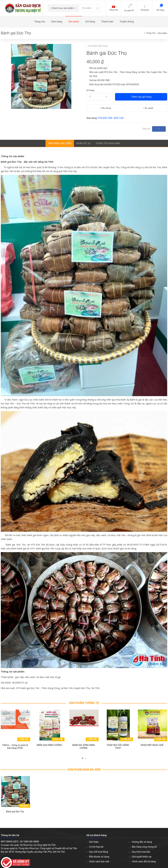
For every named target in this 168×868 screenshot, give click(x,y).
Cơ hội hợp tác (96, 848)
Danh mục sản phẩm (67, 9)
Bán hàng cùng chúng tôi (144, 848)
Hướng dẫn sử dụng (142, 843)
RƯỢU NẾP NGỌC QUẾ (152, 746)
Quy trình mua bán (141, 853)
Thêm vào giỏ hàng (141, 98)
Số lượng (90, 91)
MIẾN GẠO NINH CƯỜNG (49, 746)
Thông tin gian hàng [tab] (108, 144)
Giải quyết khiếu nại (142, 858)
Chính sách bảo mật (99, 863)
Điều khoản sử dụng (99, 858)
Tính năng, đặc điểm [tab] (60, 144)
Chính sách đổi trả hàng (144, 863)
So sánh (148, 109)
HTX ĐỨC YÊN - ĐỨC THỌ (111, 119)
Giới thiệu (94, 843)
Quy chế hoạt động (99, 853)
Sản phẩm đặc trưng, (98, 47)
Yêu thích (105, 109)
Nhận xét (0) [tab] (84, 144)
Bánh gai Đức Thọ (15, 813)
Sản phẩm (162, 34)
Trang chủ (151, 34)
